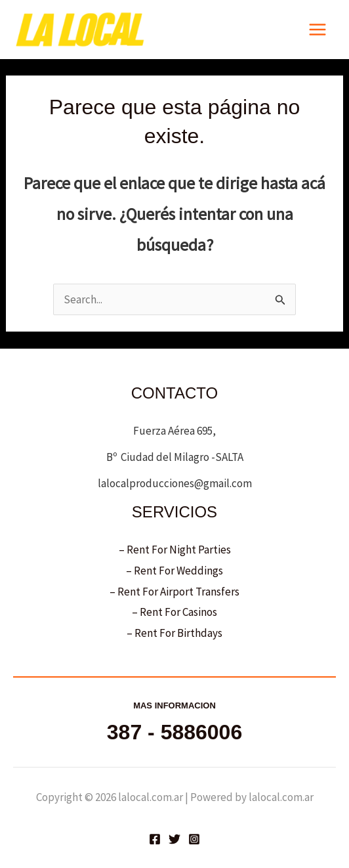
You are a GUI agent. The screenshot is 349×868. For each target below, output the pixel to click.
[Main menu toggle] (318, 30)
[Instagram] (194, 839)
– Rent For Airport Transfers (174, 592)
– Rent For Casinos (174, 612)
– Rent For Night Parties (175, 550)
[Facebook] (155, 839)
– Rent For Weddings (174, 571)
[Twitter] (174, 839)
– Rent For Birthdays (174, 633)
